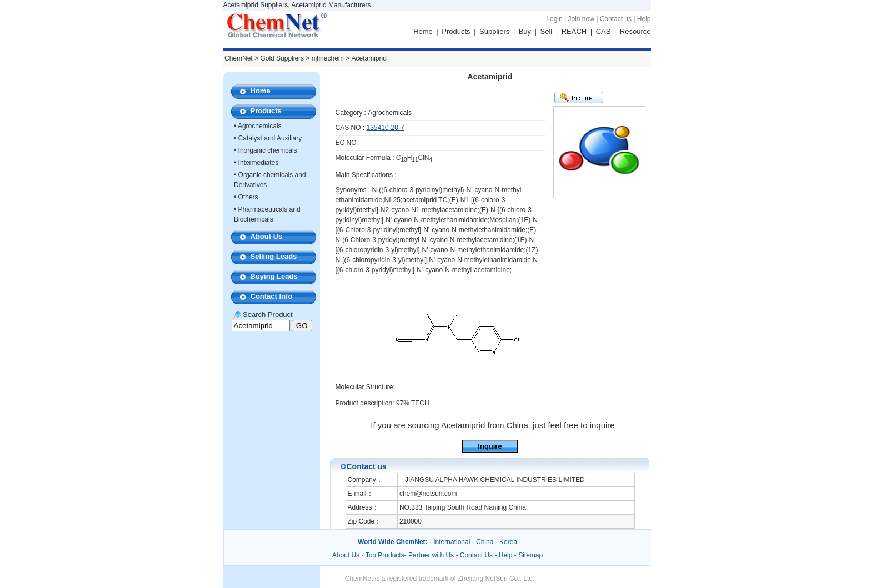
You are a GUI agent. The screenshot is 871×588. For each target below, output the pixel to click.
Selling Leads (274, 256)
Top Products (385, 555)
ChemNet (239, 58)
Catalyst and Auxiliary (270, 138)
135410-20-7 (386, 128)
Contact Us (476, 555)
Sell (547, 31)
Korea (508, 542)
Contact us (616, 19)
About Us (267, 236)
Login (554, 19)
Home (423, 31)
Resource (635, 31)
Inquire (490, 446)
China (485, 542)
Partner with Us (432, 555)
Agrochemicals (260, 126)
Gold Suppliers (282, 58)
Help (644, 19)
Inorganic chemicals (268, 150)
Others (248, 197)
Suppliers (494, 31)
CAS (604, 31)
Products (456, 31)
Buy (525, 31)
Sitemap (530, 555)
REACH (574, 31)
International (452, 542)
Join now (581, 19)
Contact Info (272, 296)
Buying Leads (274, 276)
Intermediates (259, 163)
